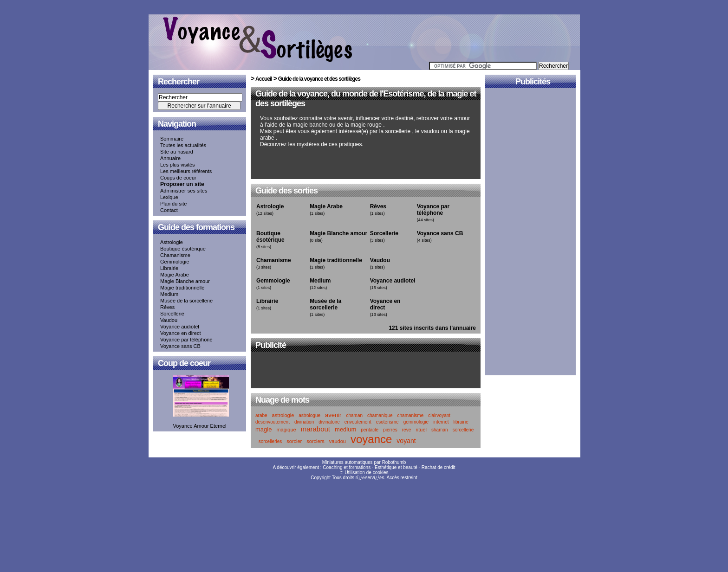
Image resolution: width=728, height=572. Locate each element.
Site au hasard (177, 152)
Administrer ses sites (184, 191)
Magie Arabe (175, 275)
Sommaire (172, 139)
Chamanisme (175, 255)
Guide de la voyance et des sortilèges (319, 79)
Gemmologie (175, 262)
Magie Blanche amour (185, 281)
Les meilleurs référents (186, 171)
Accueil (264, 79)
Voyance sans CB (180, 346)
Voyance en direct (180, 333)
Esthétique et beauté (396, 467)
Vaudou (169, 320)
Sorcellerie (172, 314)
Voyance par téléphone (186, 340)
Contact (169, 210)
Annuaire (170, 158)
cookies (381, 472)
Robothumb (394, 462)
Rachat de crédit (439, 467)
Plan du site (173, 204)
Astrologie (172, 242)
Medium (169, 294)
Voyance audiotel (180, 327)
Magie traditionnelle (182, 288)
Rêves (167, 307)
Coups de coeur (178, 178)
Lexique (169, 197)
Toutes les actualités (183, 145)
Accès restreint (402, 478)
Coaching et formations (347, 467)
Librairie (169, 268)
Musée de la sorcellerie (186, 301)
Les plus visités (178, 165)
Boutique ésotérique (183, 249)
